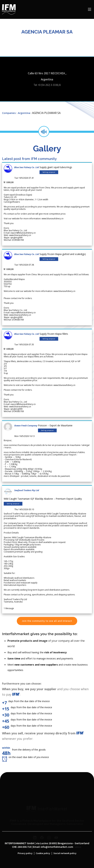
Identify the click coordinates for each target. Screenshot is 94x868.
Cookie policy (43, 853)
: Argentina (23, 113)
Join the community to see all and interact (47, 621)
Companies (9, 113)
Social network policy (65, 853)
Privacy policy (25, 853)
